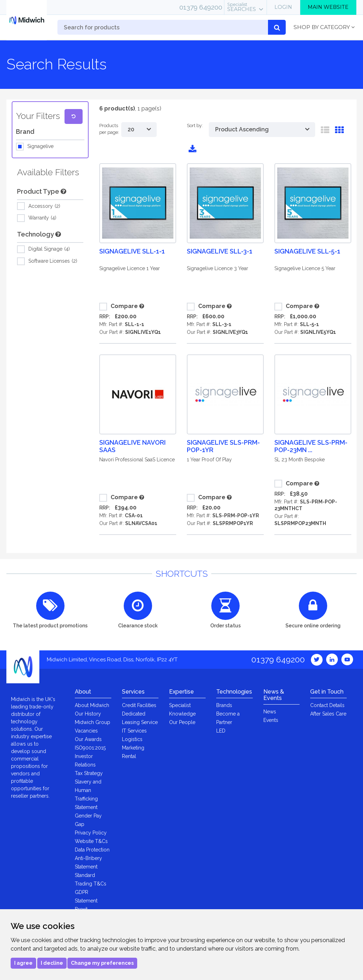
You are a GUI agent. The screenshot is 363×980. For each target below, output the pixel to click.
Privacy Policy (91, 833)
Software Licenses (53, 261)
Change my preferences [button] (102, 963)
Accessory (44, 206)
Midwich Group (93, 722)
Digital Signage (49, 249)
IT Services (134, 731)
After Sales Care (328, 714)
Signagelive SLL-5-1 (307, 251)
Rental (129, 756)
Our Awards (88, 739)
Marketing (133, 748)
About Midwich (92, 705)
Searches (242, 7)
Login (283, 7)
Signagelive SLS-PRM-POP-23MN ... (311, 446)
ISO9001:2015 (90, 748)
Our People (182, 722)
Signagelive (40, 147)
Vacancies (86, 731)
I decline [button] (52, 963)
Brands (224, 705)
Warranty (42, 218)
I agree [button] (23, 963)
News (270, 712)
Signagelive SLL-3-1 (220, 251)
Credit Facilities (139, 705)
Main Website (328, 7)
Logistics (132, 739)
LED (221, 731)
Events (271, 720)
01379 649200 (201, 7)
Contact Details (327, 705)
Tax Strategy (89, 773)
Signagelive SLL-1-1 (132, 251)
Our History (88, 714)
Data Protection (92, 850)
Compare (119, 307)
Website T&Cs (91, 841)
